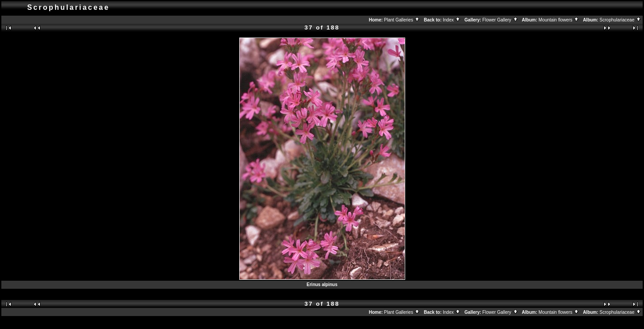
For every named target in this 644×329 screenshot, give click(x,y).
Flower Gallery (500, 20)
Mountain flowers (559, 20)
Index (452, 20)
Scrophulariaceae (621, 20)
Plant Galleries (402, 20)
